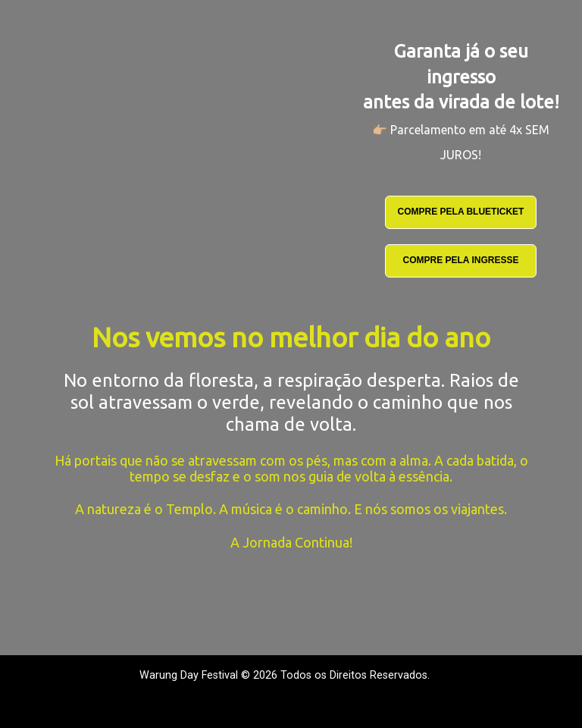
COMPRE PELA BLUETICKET (461, 212)
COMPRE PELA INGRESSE (461, 260)
